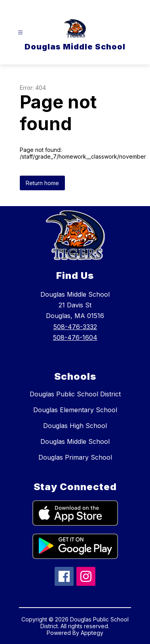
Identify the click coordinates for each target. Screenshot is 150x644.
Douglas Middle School (75, 441)
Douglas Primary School (75, 457)
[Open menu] (20, 33)
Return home (42, 183)
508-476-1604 (75, 337)
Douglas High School (75, 426)
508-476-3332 (75, 327)
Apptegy (92, 633)
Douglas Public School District (75, 394)
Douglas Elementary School (75, 410)
